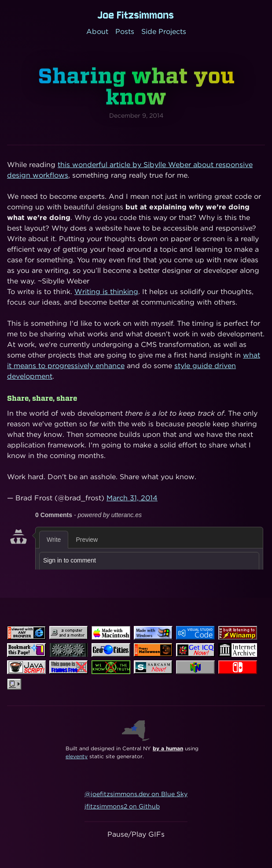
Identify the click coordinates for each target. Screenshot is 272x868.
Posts (125, 32)
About (97, 32)
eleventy (77, 756)
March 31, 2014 (132, 498)
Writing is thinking (106, 292)
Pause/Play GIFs (136, 834)
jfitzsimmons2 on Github (122, 806)
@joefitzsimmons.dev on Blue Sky (136, 794)
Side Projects (164, 32)
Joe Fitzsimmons (136, 15)
